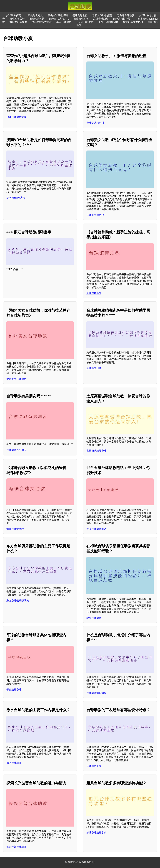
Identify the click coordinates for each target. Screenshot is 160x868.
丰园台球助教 (64, 22)
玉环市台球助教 (85, 22)
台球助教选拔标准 (42, 22)
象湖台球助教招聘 (133, 22)
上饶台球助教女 (34, 15)
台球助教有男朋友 (16, 450)
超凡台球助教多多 (96, 833)
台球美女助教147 (96, 215)
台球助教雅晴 (94, 368)
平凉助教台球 (14, 690)
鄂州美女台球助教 (16, 379)
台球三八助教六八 (59, 19)
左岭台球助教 (101, 19)
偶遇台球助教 (80, 15)
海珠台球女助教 (15, 529)
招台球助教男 (37, 19)
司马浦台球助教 (126, 15)
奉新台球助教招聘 (102, 15)
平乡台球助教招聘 (108, 22)
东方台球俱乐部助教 (18, 601)
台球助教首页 (13, 15)
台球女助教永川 (95, 123)
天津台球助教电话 (96, 529)
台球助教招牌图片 (123, 19)
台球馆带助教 (94, 293)
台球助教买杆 (17, 19)
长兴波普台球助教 (16, 847)
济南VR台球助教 (16, 198)
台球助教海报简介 (96, 693)
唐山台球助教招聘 (58, 15)
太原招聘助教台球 (96, 451)
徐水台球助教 (14, 763)
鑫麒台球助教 (81, 19)
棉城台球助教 (94, 618)
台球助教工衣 (94, 766)
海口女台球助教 (18, 22)
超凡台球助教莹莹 (16, 117)
